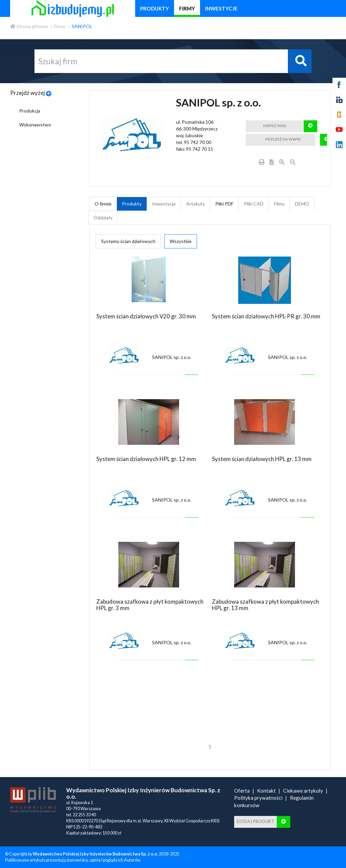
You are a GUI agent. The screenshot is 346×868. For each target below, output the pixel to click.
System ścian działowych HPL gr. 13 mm (262, 459)
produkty (155, 8)
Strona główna (29, 26)
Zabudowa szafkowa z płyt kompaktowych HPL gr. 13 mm (265, 605)
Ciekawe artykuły (303, 791)
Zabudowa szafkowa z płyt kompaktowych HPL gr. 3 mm (150, 605)
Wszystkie (181, 241)
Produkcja (30, 111)
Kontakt (266, 791)
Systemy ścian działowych (128, 241)
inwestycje (221, 8)
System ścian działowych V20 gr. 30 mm (146, 316)
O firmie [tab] (103, 204)
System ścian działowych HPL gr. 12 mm (146, 459)
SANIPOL (82, 26)
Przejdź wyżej (31, 93)
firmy (187, 8)
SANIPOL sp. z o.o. (172, 357)
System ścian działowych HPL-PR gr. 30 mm (266, 316)
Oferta (242, 791)
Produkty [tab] (132, 204)
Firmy (60, 26)
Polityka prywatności (258, 798)
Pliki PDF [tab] (224, 204)
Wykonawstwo (35, 125)
